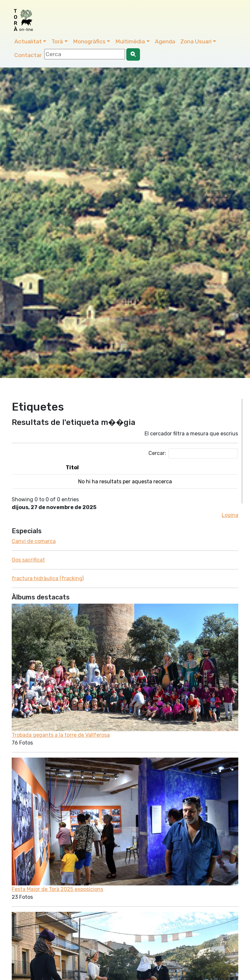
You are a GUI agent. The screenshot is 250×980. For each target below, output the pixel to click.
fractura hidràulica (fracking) (48, 578)
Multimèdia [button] (130, 41)
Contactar (28, 55)
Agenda (165, 41)
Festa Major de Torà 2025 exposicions (57, 889)
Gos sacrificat (28, 560)
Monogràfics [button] (89, 41)
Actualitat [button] (28, 41)
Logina (230, 515)
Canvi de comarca (34, 541)
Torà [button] (57, 41)
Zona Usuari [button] (196, 41)
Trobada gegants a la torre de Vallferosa (61, 735)
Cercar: (193, 453)
